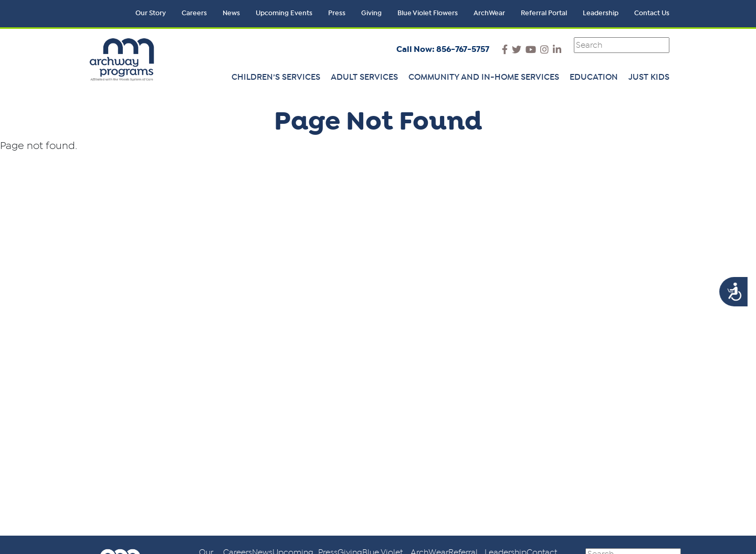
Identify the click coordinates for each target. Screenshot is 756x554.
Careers (194, 13)
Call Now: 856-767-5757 (443, 49)
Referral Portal (544, 13)
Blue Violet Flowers (428, 13)
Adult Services (364, 77)
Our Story (151, 13)
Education (594, 77)
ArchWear (489, 13)
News (231, 13)
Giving (371, 13)
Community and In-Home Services (484, 77)
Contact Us (652, 13)
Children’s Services (276, 77)
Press (337, 13)
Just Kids (649, 77)
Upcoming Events (284, 13)
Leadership (601, 13)
